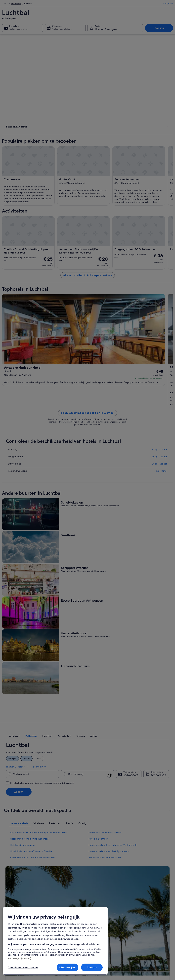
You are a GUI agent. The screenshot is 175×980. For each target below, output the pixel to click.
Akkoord (92, 967)
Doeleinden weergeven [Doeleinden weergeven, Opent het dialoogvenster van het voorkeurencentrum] (23, 967)
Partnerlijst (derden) (19, 958)
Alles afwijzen (68, 967)
